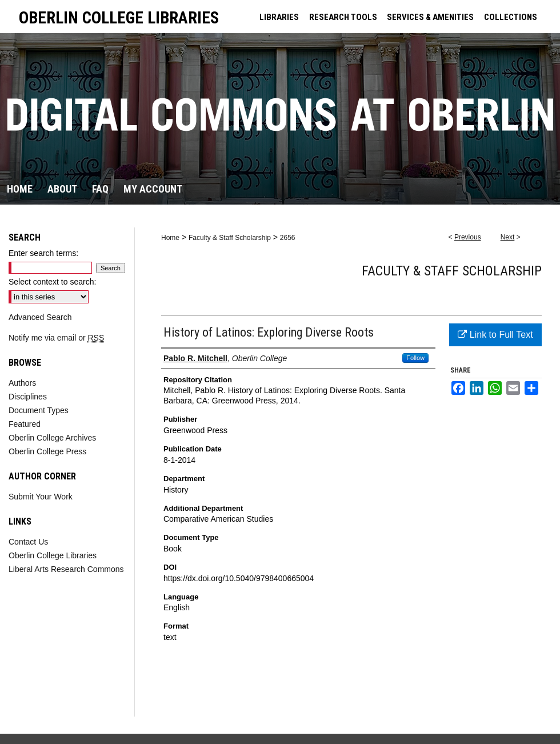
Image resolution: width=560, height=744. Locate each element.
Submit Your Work (41, 497)
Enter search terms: (43, 253)
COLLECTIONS (511, 17)
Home (170, 238)
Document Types (39, 410)
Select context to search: (52, 282)
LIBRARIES (279, 17)
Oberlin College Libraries (53, 555)
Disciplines (28, 397)
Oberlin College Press (47, 451)
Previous (468, 237)
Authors (22, 383)
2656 (288, 238)
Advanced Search (40, 317)
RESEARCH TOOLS (343, 17)
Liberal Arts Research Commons (66, 569)
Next (508, 237)
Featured (25, 424)
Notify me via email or (56, 338)
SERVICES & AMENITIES (430, 17)
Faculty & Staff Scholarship (230, 238)
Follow (415, 358)
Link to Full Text (495, 335)
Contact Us (28, 542)
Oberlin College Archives (52, 438)
